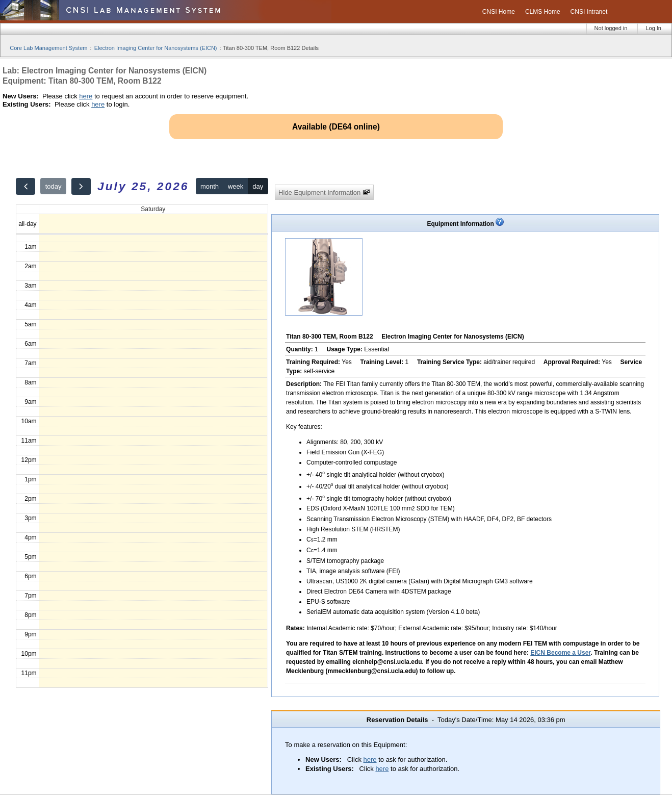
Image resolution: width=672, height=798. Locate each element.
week (236, 186)
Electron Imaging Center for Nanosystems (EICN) (156, 48)
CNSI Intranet (589, 12)
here (86, 96)
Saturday (153, 209)
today (54, 186)
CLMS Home (543, 12)
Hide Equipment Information (324, 192)
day (258, 186)
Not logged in (611, 28)
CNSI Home (499, 12)
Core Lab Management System (48, 48)
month (210, 186)
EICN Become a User (560, 653)
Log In (653, 28)
